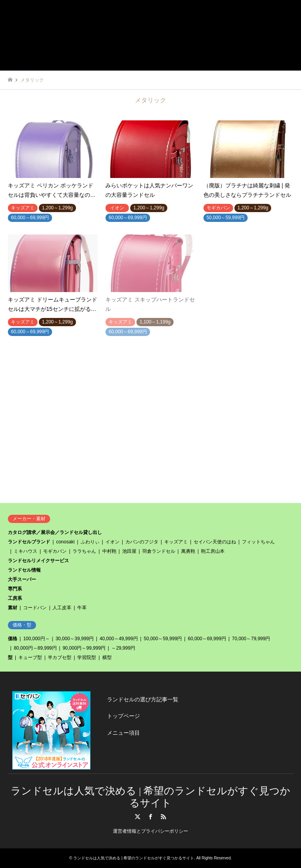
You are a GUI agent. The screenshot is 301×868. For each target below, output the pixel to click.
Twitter (138, 817)
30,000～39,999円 (75, 639)
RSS (163, 817)
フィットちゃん (258, 542)
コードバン (35, 608)
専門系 (15, 589)
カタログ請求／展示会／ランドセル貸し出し (55, 532)
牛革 (82, 608)
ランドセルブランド (29, 542)
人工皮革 (62, 608)
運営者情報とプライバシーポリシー (150, 831)
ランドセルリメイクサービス (38, 561)
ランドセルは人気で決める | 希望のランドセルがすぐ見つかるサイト (134, 858)
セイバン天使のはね (215, 542)
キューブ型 (30, 657)
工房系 (15, 598)
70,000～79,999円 (251, 639)
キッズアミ (176, 542)
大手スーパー (22, 579)
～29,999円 (123, 648)
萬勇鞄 (188, 551)
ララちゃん (84, 551)
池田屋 (129, 551)
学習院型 (87, 657)
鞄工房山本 (213, 551)
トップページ (123, 716)
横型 (107, 657)
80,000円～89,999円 (35, 648)
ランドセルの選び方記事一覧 (143, 699)
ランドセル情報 (24, 570)
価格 (13, 639)
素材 (13, 608)
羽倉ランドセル (159, 551)
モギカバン (55, 551)
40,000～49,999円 (119, 639)
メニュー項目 (123, 733)
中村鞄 (109, 551)
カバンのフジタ (142, 542)
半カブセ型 (60, 657)
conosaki (65, 542)
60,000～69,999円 (207, 639)
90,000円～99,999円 (84, 648)
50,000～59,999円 (163, 639)
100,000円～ (36, 639)
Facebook (150, 817)
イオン (112, 542)
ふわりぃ (90, 542)
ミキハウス (25, 551)
